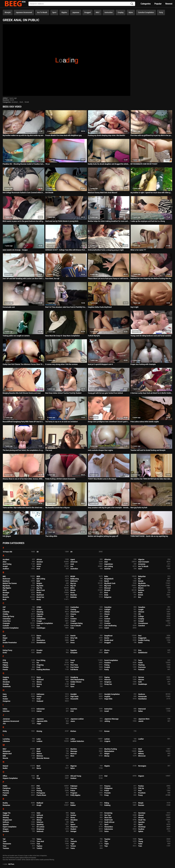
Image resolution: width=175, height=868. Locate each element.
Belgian (39, 583)
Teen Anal (40, 841)
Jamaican (6, 719)
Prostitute (142, 793)
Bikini (73, 588)
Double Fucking (144, 640)
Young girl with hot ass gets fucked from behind (105, 393)
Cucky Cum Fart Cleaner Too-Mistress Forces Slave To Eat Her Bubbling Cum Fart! (24, 364)
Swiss (107, 831)
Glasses (141, 680)
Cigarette (40, 614)
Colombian (7, 619)
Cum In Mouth (76, 626)
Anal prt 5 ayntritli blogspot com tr (100, 364)
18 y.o (47, 164)
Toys (106, 846)
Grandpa (6, 684)
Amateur (15, 102)
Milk (4, 756)
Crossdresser (143, 623)
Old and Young (76, 776)
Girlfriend (40, 680)
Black (5, 590)
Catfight (107, 610)
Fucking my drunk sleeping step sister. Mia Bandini (106, 135)
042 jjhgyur (7, 536)
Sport (54, 12)
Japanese (76, 12)
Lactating (6, 739)
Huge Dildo (108, 699)
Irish (72, 711)
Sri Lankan (40, 827)
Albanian (108, 560)
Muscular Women (43, 758)
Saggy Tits (7, 813)
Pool (140, 791)
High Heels (74, 697)
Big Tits (39, 588)
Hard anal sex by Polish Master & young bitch (62, 221)
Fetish (141, 663)
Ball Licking (41, 579)
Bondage (6, 593)
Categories (146, 4)
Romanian (6, 805)
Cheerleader (75, 612)
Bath (38, 581)
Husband (40, 701)
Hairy (5, 694)
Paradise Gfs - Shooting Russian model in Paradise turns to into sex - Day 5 (24, 164)
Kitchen (73, 731)
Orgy (38, 778)
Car (4, 610)
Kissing (39, 731)
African (39, 560)
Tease (140, 839)
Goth (140, 682)
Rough (39, 805)
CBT (4, 607)
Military (141, 754)
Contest (107, 619)
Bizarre (141, 588)
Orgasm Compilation (10, 778)
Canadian (142, 607)
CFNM (39, 607)
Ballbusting (75, 579)
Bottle (140, 593)
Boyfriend (40, 595)
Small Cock (109, 820)
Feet (72, 663)
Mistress (40, 756)
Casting (73, 610)
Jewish (141, 721)
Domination (41, 640)
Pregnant (74, 793)
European (74, 653)
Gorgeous (108, 682)
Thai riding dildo (51, 536)
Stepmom (74, 827)
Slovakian (74, 820)
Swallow (141, 829)
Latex (39, 739)
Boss (106, 593)
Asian (39, 566)
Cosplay (121, 12)
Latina (73, 739)
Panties (141, 786)
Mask (39, 751)
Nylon (131, 12)
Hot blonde (49, 193)
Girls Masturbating (77, 680)
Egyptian (74, 650)
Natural (5, 766)
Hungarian (7, 701)
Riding (107, 803)
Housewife (74, 699)
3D (38, 552)
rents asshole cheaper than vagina (100, 450)
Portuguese (41, 793)
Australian (74, 569)
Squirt (141, 824)
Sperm (73, 824)
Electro (107, 650)
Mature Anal (7, 754)
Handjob (74, 694)
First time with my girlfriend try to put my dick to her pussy (151, 135)
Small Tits (142, 820)
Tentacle (74, 841)
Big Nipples (7, 588)
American (74, 562)
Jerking (107, 721)
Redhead (40, 803)
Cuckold (6, 626)
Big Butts (40, 586)
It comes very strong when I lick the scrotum (61, 364)
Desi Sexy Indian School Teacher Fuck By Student (63, 393)
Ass (72, 566)
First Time (74, 665)
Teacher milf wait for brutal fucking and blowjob (148, 450)
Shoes (73, 818)
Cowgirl (141, 621)
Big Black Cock (110, 583)
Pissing (39, 791)
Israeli (107, 711)
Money (107, 756)
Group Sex (108, 684)
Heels (5, 697)
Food (38, 667)
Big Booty (6, 586)
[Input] (82, 4)
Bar (139, 579)
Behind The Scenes (10, 583)
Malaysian (6, 751)
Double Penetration (10, 643)
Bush (5, 599)
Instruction (109, 12)
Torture (73, 846)
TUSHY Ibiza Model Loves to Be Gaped (102, 479)
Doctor (107, 638)
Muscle (5, 758)
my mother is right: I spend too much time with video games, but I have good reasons (151, 193)
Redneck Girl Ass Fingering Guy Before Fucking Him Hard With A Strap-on (151, 279)
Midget (107, 754)
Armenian (142, 564)
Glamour (107, 680)
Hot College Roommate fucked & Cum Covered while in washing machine (24, 193)
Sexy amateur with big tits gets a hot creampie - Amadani (109, 508)
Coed (106, 616)
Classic (107, 614)
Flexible (6, 667)
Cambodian (75, 607)
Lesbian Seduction (77, 741)
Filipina (5, 665)
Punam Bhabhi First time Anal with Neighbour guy (63, 135)
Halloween (40, 694)
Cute (72, 628)
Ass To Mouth (42, 12)
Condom (74, 619)
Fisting (107, 665)
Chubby (5, 614)
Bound (5, 595)
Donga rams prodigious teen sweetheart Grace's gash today (109, 422)
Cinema (73, 614)
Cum (38, 626)
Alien (5, 562)
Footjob (107, 667)
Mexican (74, 754)
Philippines (108, 788)
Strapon (6, 829)
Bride (106, 595)
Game (39, 677)
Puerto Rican (41, 795)
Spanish (6, 824)
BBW (38, 576)
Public (5, 795)
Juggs (39, 724)
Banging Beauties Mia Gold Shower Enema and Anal (22, 393)
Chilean (107, 612)
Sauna (73, 813)
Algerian (141, 560)
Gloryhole (6, 682)
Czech (107, 628)
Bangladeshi (109, 579)
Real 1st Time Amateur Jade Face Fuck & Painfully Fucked (66, 307)
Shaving (6, 818)
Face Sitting (41, 660)
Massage (74, 751)
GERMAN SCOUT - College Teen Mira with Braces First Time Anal (66, 250)
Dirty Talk (74, 638)
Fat (38, 663)
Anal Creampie (144, 562)
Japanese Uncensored (24, 12)
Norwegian (142, 766)
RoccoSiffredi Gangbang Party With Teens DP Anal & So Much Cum (24, 422)
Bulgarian (108, 597)
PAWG (5, 786)
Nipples (64, 12)
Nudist (5, 768)
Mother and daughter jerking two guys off (103, 536)
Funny (107, 670)
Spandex (141, 822)
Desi (140, 636)
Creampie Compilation (45, 623)
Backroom (6, 579)
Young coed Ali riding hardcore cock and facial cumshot (151, 336)
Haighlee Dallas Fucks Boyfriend (100, 307)
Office (5, 776)
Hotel (39, 699)
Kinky (5, 731)
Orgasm (141, 776)
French (5, 670)
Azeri (140, 569)
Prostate (107, 793)
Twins (73, 848)
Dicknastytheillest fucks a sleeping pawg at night (106, 250)
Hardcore (142, 694)
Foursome (142, 667)
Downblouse (41, 643)
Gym (38, 687)
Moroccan (142, 756)
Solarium (40, 822)
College (141, 616)
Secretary (142, 813)
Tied (38, 844)
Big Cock (108, 586)
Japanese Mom (144, 719)
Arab (72, 564)
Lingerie (107, 741)
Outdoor (73, 778)
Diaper (5, 638)
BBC (4, 576)
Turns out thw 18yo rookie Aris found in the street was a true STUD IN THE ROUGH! (24, 508)
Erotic (5, 653)
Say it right (134, 307)
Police (73, 791)
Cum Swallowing (110, 626)
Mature (141, 751)
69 (71, 552)
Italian (141, 711)
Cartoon (40, 610)
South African (109, 822)
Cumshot (142, 626)
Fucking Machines (43, 670)
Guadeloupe (143, 684)
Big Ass (73, 583)
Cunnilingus (41, 628)
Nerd (38, 766)
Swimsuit (40, 831)
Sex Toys (108, 815)
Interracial (142, 709)
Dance (39, 636)
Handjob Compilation (112, 694)
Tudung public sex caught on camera (16, 336)
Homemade (142, 697)
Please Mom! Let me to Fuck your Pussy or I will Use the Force (109, 279)
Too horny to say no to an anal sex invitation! (61, 422)
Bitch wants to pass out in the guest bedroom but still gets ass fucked (24, 221)
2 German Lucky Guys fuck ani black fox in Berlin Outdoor (151, 393)
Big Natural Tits (144, 586)
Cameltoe (108, 607)
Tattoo (39, 839)
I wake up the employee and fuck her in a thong (148, 221)
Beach (107, 581)
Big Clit (73, 586)
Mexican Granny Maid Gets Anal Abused (102, 193)
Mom (72, 756)
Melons (39, 754)
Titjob (106, 844)
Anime (39, 564)
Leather (141, 739)
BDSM (73, 576)
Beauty (141, 581)
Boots (73, 593)
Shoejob (40, 818)
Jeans (73, 721)
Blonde (73, 590)
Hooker (5, 699)
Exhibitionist (143, 653)
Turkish (39, 848)
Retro (72, 803)
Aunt (38, 569)
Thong (141, 841)
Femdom (108, 663)
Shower (141, 818)
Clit (139, 614)
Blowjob (8, 12)
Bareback (6, 581)
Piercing (6, 791)
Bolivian (141, 590)
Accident (6, 560)
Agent (73, 560)
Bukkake (74, 597)
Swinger (73, 831)
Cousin (107, 621)
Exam (106, 653)
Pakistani (74, 786)
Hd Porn (11, 864)
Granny (39, 684)
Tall (4, 839)
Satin (38, 813)
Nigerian (74, 766)
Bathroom (74, 581)
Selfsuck (40, 815)
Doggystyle (142, 638)
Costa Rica (7, 621)
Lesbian (39, 741)
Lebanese (6, 741)
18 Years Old (7, 552)
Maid (140, 749)
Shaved (141, 815)
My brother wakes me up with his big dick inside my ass (23, 135)
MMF (38, 749)
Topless (39, 846)
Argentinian (109, 564)
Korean (107, 731)
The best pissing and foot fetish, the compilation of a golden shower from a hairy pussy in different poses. (24, 450)
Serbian (73, 815)
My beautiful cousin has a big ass (57, 508)
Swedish (6, 831)
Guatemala (7, 687)
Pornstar (6, 793)
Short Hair (108, 818)
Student (73, 829)
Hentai (39, 697)
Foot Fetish (75, 667)
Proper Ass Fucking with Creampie (143, 364)
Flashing (141, 665)
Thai (106, 841)
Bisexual (107, 588)
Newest (169, 4)
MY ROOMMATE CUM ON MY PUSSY (144, 164)
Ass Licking (109, 566)
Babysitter (142, 576)
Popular (158, 4)
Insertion (74, 709)
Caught (141, 610)
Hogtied (107, 697)
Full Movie (74, 670)
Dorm (72, 640)
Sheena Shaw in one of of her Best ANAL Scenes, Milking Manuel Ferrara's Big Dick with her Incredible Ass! (24, 479)
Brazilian (74, 595)
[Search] (132, 4)
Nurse (39, 768)
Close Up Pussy (8, 616)
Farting (5, 663)
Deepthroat (108, 636)
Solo (72, 822)
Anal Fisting (7, 564)
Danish (73, 636)
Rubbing (107, 805)
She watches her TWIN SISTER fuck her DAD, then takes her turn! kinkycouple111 (151, 479)
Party (161, 12)
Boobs (39, 593)
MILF (98, 12)
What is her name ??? (138, 250)
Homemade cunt (9, 307)
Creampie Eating (77, 623)
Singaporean (7, 820)
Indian (5, 709)
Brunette (6, 597)
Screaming (108, 813)
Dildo (38, 638)
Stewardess (109, 827)
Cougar (39, 621)
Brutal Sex (40, 597)
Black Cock (41, 590)
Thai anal (49, 450)
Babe (106, 576)
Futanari (141, 670)
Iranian (39, 711)
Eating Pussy (7, 650)
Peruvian (74, 788)
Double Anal (109, 640)
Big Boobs (142, 583)
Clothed (39, 616)
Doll (4, 640)
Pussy (141, 795)
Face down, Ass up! (52, 279)
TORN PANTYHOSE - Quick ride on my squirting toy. (149, 536)
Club (72, 616)
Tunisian (6, 848)
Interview (6, 711)
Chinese (141, 612)
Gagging (6, 677)
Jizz (4, 724)
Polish (107, 791)
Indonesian (41, 709)
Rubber (73, 805)
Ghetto (5, 680)
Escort (39, 653)
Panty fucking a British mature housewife (60, 479)
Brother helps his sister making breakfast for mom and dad (109, 221)
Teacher (107, 839)
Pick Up (141, 788)
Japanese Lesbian (77, 719)
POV (38, 786)
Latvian (107, 739)
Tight (72, 844)
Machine (74, 749)
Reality (5, 803)
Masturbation (109, 751)
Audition (6, 569)
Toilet (140, 844)
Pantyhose (7, 788)
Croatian (107, 623)
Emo (140, 650)
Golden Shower (76, 682)
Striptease (40, 829)
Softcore (6, 822)
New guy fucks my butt (139, 508)
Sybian (141, 831)
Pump (107, 795)
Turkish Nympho (94, 336)
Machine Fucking (111, 749)
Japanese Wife (42, 721)
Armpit (5, 566)
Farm (140, 660)
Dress (73, 643)
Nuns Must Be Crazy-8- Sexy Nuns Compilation (62, 336)
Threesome (7, 844)
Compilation (41, 619)
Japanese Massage (111, 719)
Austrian (107, 569)
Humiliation (142, 699)
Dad (4, 636)
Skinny (39, 820)
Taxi (72, 839)
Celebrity (6, 612)
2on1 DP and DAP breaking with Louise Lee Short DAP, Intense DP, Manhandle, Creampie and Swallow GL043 (24, 279)
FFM (4, 660)
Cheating (40, 612)
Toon (5, 846)
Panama (107, 786)
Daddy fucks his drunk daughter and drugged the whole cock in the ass (109, 164)
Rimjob (141, 803)
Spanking (40, 824)
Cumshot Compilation (146, 12)
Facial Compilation (111, 660)
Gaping (107, 677)
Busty (39, 599)
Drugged (88, 12)
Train (140, 846)
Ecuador (40, 650)
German (141, 677)
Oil (38, 776)
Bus (140, 597)
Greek (27, 102)
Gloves (39, 682)
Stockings (142, 827)
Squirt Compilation (10, 827)
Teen (5, 841)
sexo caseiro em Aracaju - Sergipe (15, 250)
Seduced (6, 815)
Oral (106, 776)
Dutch (140, 643)
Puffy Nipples (75, 795)
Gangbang (74, 677)
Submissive (109, 829)
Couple (73, 621)
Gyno (72, 687)
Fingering (40, 665)
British (141, 595)
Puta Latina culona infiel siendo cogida (145, 422)
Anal (21, 102)
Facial (73, 660)
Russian (141, 805)
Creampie (6, 623)
